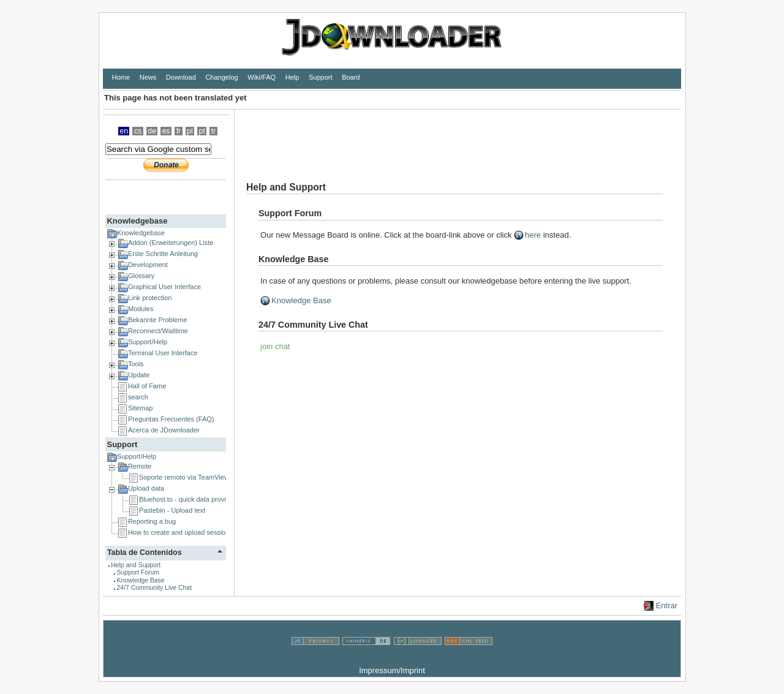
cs (138, 131)
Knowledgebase (137, 221)
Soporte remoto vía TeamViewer (187, 477)
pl (190, 131)
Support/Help (148, 342)
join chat (275, 346)
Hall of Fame (147, 386)
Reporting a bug (152, 521)
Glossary (141, 276)
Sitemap (140, 408)
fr (179, 131)
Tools (136, 364)
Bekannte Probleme (158, 320)
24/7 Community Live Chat (154, 588)
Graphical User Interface (164, 287)
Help (292, 77)
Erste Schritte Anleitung (163, 254)
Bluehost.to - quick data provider (187, 499)
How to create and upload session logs (186, 532)
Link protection (150, 298)
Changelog (221, 77)
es (166, 131)
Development (148, 265)
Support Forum (138, 572)
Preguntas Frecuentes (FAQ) (171, 419)
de (152, 131)
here (533, 235)
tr (214, 131)
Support (321, 77)
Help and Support (136, 565)
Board (351, 77)
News (148, 77)
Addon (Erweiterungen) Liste (171, 243)
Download (181, 77)
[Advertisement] (458, 137)
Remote (140, 466)
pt (202, 131)
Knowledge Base (141, 580)
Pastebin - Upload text (172, 510)
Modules (141, 309)
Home (121, 77)
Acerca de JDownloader (164, 430)
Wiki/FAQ (262, 77)
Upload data (146, 488)
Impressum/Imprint (392, 670)
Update (139, 375)
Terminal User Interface (163, 353)
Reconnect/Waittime (158, 331)
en (124, 131)
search (138, 397)
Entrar (667, 605)
